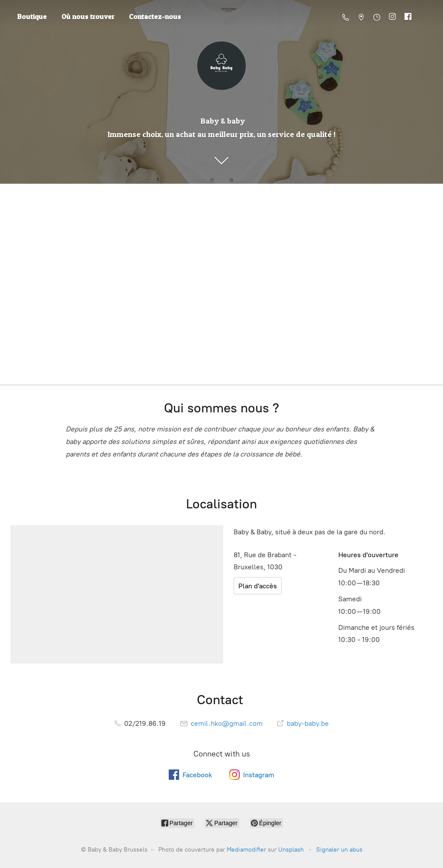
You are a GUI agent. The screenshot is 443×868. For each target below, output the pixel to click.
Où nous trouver (88, 16)
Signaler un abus (339, 850)
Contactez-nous (155, 16)
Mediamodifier (246, 850)
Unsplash (291, 850)
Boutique (32, 16)
